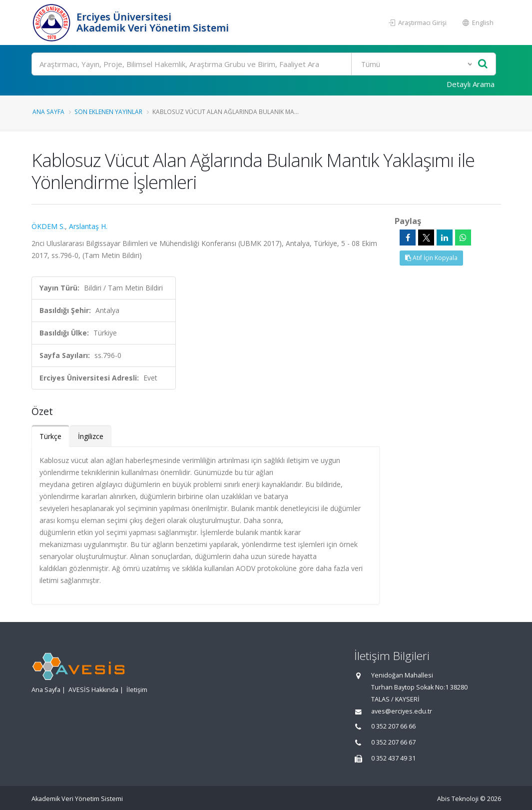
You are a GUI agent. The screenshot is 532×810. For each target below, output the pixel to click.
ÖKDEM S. (48, 226)
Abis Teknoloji (458, 799)
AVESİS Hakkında (93, 690)
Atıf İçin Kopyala (431, 258)
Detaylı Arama (471, 84)
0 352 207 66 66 (393, 726)
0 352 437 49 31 (393, 758)
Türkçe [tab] (50, 436)
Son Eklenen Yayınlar (108, 111)
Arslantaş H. (88, 226)
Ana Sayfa (48, 111)
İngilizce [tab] (91, 436)
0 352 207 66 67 (393, 742)
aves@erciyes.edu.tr (402, 711)
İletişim (137, 690)
